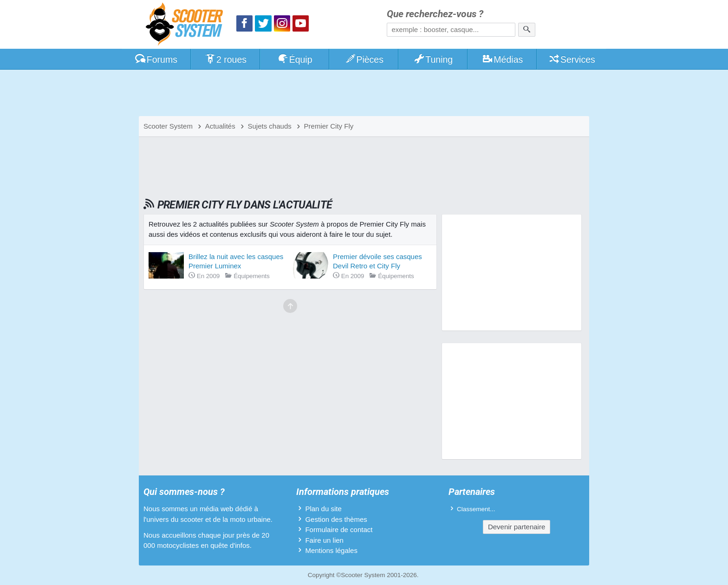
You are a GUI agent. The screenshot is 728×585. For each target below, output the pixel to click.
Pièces (364, 59)
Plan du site (323, 509)
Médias (503, 59)
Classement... (476, 509)
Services (572, 59)
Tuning (433, 59)
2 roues (225, 59)
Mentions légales (331, 550)
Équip (295, 59)
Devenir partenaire (517, 527)
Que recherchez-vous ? (435, 14)
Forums (156, 59)
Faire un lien (324, 540)
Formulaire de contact (339, 530)
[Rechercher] (527, 30)
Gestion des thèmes (336, 519)
